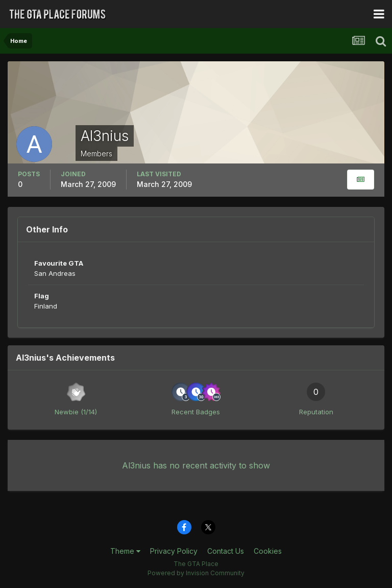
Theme (125, 551)
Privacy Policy (174, 551)
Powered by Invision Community (196, 573)
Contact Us (226, 551)
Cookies (268, 551)
